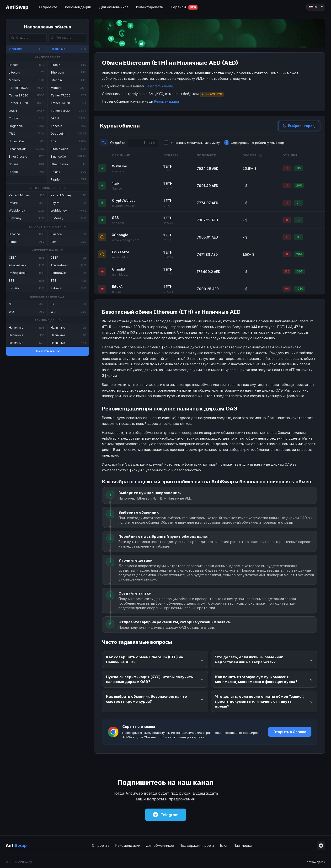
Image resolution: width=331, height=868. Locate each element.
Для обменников (114, 7)
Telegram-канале (159, 86)
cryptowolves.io (123, 206)
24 (299, 203)
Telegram (166, 815)
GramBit (119, 269)
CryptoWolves (124, 200)
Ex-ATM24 (121, 252)
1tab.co (117, 189)
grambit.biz (120, 274)
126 (287, 271)
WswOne (120, 166)
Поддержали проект (197, 845)
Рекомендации (78, 7)
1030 (300, 289)
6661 (300, 271)
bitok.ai (117, 292)
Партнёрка (243, 845)
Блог (224, 845)
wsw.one (118, 171)
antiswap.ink (316, 862)
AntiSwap (17, 7)
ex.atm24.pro (121, 257)
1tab (115, 183)
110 (299, 168)
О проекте (48, 7)
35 (299, 237)
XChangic (120, 235)
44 (287, 289)
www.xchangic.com (126, 240)
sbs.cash (118, 223)
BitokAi (118, 286)
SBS (115, 218)
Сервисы (184, 7)
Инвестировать (150, 7)
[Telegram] (321, 846)
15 (287, 237)
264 (299, 254)
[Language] (316, 7)
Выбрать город (299, 126)
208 (299, 185)
